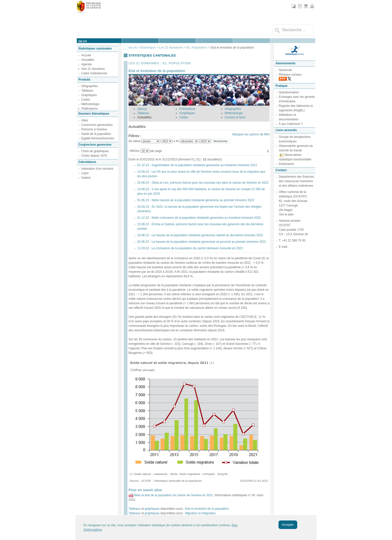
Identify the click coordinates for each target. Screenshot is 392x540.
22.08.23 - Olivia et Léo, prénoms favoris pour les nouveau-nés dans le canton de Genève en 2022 (203, 183)
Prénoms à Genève (94, 129)
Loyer (85, 173)
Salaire (86, 178)
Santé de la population (96, 134)
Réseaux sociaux (290, 75)
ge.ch (82, 41)
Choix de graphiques (95, 151)
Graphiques (89, 95)
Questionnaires (289, 92)
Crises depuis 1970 (94, 156)
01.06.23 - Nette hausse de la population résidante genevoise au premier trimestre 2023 (196, 200)
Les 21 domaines (171, 48)
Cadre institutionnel (94, 73)
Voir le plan (286, 214)
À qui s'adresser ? (291, 124)
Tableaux (87, 91)
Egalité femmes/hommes (98, 138)
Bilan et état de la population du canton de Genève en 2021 (173, 495)
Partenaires (286, 164)
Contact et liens (235, 117)
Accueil (86, 55)
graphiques (152, 509)
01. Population (197, 48)
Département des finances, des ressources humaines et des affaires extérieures (297, 181)
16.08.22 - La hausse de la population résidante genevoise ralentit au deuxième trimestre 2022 (200, 235)
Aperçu (142, 109)
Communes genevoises (97, 125)
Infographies (89, 86)
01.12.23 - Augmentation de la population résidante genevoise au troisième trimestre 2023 (197, 165)
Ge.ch (133, 48)
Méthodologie (90, 104)
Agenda (86, 64)
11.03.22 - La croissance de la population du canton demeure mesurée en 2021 (190, 248)
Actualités (88, 60)
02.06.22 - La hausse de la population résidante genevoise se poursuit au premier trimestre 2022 (201, 242)
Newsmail (285, 70)
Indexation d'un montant (97, 169)
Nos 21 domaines (93, 69)
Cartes (86, 100)
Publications (90, 109)
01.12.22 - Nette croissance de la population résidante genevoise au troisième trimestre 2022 (199, 218)
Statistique (148, 48)
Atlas (85, 120)
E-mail (283, 247)
